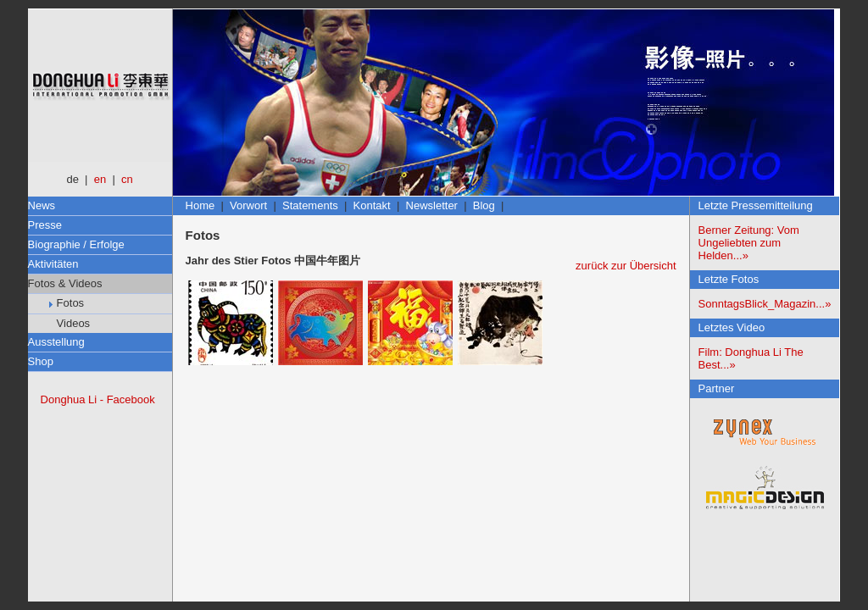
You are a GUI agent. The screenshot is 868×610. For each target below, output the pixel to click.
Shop (41, 361)
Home (200, 205)
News (42, 205)
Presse (45, 225)
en (100, 179)
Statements (310, 205)
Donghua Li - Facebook (98, 399)
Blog (484, 205)
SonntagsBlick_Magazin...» (765, 304)
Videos (70, 323)
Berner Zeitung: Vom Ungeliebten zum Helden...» (749, 243)
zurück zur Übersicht (626, 266)
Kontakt (372, 205)
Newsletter (432, 205)
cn (127, 179)
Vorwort (248, 205)
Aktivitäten (53, 264)
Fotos (67, 303)
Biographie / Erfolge (76, 244)
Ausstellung (56, 342)
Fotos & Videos (65, 283)
